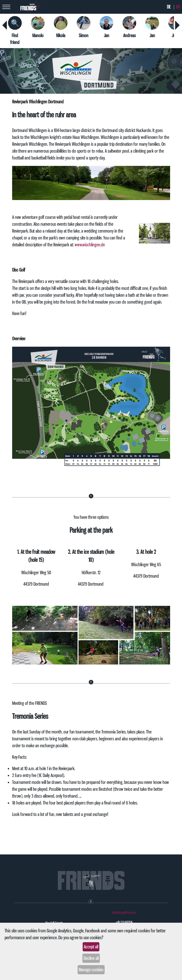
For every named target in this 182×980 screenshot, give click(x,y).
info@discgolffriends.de (124, 913)
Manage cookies (91, 970)
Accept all (91, 947)
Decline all (91, 958)
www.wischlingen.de (90, 245)
